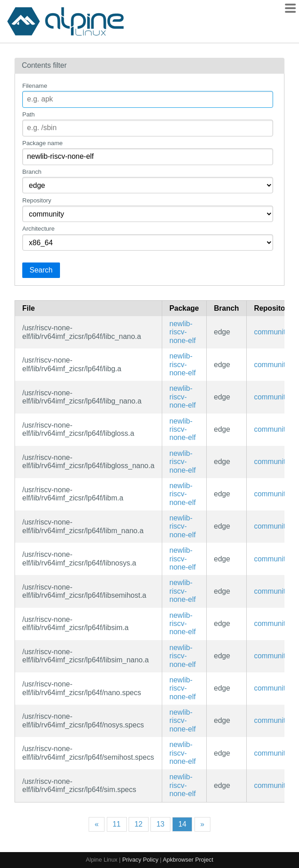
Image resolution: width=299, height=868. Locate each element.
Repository (37, 200)
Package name (42, 143)
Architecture (38, 229)
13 (160, 824)
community (272, 332)
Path (28, 114)
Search (41, 270)
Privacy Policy (140, 860)
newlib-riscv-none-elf (183, 332)
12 (139, 824)
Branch (32, 172)
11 (117, 824)
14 (182, 824)
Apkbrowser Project (188, 860)
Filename (35, 86)
